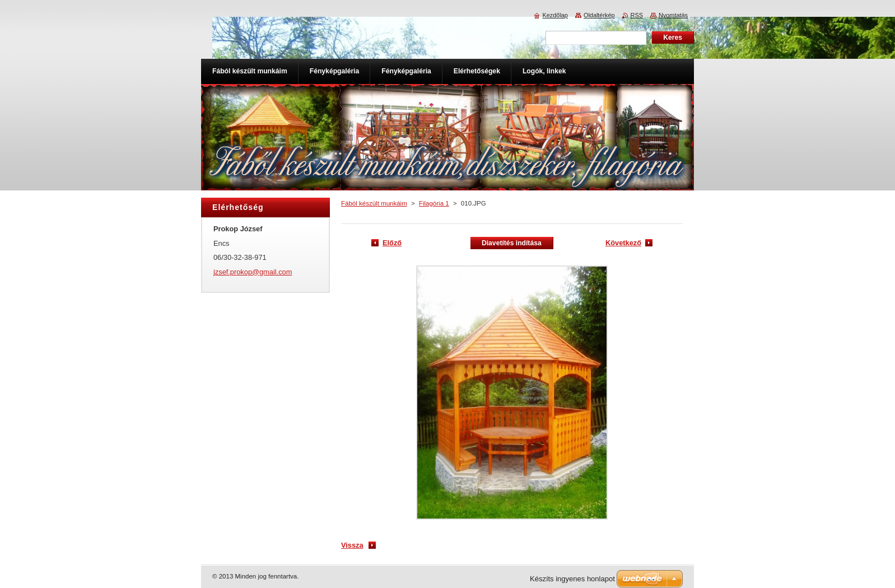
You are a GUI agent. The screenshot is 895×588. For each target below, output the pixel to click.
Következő (623, 243)
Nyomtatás (673, 15)
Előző (392, 243)
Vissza (352, 545)
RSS (637, 15)
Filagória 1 (434, 203)
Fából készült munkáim (374, 203)
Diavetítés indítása (512, 243)
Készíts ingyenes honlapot (572, 579)
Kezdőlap (555, 15)
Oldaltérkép (599, 15)
